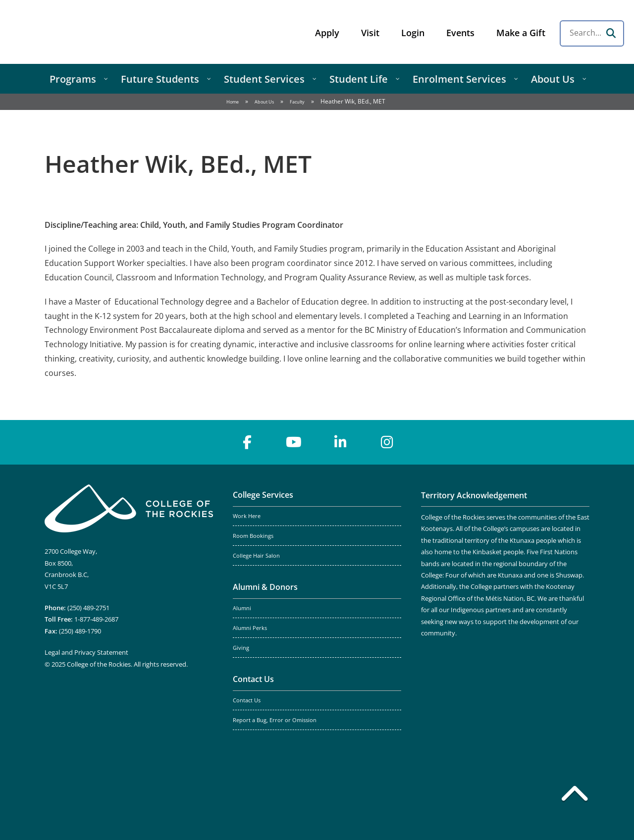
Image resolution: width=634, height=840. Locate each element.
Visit (370, 33)
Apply (327, 33)
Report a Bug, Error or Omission (275, 720)
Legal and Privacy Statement (86, 652)
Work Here (247, 516)
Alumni (242, 608)
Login (413, 33)
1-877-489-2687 (96, 619)
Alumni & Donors (265, 587)
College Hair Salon (256, 556)
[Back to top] (575, 795)
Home (233, 102)
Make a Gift (521, 33)
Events (460, 33)
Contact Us (253, 679)
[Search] (611, 33)
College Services (263, 495)
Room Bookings (253, 536)
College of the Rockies (87, 32)
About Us (264, 102)
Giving (241, 648)
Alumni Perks (250, 628)
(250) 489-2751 (88, 608)
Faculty (297, 102)
